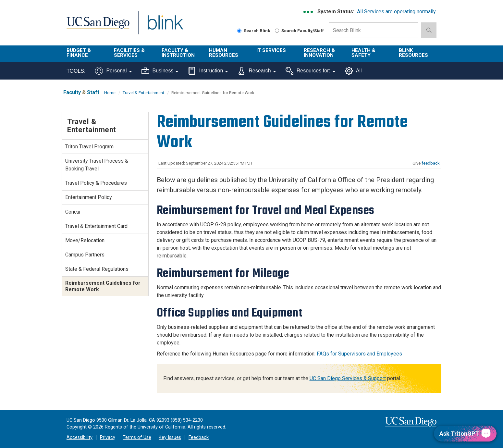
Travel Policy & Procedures (96, 183)
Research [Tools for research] (257, 71)
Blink (165, 26)
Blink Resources (413, 53)
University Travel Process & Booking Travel (97, 165)
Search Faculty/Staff (299, 31)
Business (160, 71)
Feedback (199, 437)
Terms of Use (137, 437)
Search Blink (254, 31)
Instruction (208, 71)
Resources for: (310, 71)
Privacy (108, 437)
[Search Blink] (239, 31)
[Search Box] (374, 30)
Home (110, 93)
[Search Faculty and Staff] (277, 31)
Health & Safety (363, 53)
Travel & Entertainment (143, 93)
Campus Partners (85, 255)
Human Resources (224, 53)
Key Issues (170, 437)
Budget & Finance (79, 53)
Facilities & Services (129, 53)
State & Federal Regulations (97, 269)
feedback (431, 163)
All (353, 71)
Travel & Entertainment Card (96, 226)
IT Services (271, 50)
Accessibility (80, 437)
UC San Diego (98, 26)
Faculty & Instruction (178, 53)
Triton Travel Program (89, 147)
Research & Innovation (319, 53)
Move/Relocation (85, 240)
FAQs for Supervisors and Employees (359, 354)
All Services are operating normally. (397, 12)
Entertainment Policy (89, 197)
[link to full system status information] (308, 12)
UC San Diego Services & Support (348, 378)
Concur (73, 212)
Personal (113, 71)
